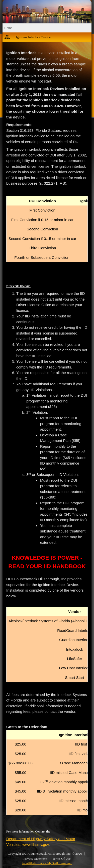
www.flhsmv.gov (35, 844)
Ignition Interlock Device (33, 37)
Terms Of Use (62, 859)
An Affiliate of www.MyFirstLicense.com (47, 863)
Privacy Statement (35, 859)
